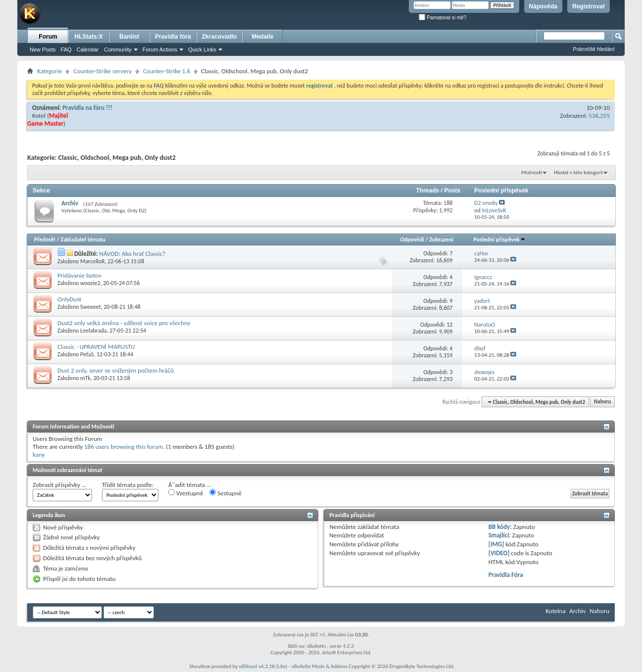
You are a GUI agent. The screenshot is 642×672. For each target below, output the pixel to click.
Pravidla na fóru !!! (87, 108)
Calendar (88, 49)
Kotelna (555, 611)
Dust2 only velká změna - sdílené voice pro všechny (124, 323)
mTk (85, 378)
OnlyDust (69, 299)
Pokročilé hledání (594, 49)
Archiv (70, 203)
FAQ (66, 49)
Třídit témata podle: (128, 485)
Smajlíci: (500, 535)
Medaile (262, 37)
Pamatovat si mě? (443, 18)
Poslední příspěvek (500, 240)
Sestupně (225, 493)
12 (449, 325)
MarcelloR (92, 261)
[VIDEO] (499, 553)
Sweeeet (91, 307)
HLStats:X (88, 37)
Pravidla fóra (173, 37)
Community (118, 49)
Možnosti (531, 172)
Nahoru (602, 402)
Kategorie (49, 71)
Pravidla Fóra (506, 575)
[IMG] (496, 544)
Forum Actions (160, 49)
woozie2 (90, 283)
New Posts (43, 49)
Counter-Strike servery (102, 71)
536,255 (599, 116)
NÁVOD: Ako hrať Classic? (132, 254)
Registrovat (589, 6)
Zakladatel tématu (83, 240)
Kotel (39, 116)
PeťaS (87, 354)
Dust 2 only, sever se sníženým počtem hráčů (116, 370)
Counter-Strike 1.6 (167, 71)
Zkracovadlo (220, 37)
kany (39, 455)
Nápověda (543, 6)
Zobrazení (441, 240)
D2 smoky (486, 203)
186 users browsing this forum (123, 447)
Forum (48, 37)
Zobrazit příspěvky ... (60, 485)
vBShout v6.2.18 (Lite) (263, 666)
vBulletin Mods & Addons (320, 666)
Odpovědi (412, 240)
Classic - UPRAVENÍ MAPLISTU (96, 347)
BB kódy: (500, 527)
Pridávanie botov (79, 275)
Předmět (45, 240)
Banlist (129, 37)
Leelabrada (94, 331)
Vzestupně (186, 493)
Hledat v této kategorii (578, 172)
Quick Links (202, 49)
